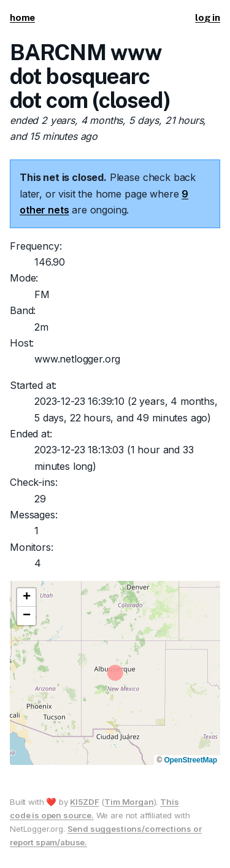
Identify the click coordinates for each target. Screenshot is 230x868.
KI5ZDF (84, 802)
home (22, 17)
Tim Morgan (129, 802)
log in (208, 17)
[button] (26, 597)
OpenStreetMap (190, 760)
